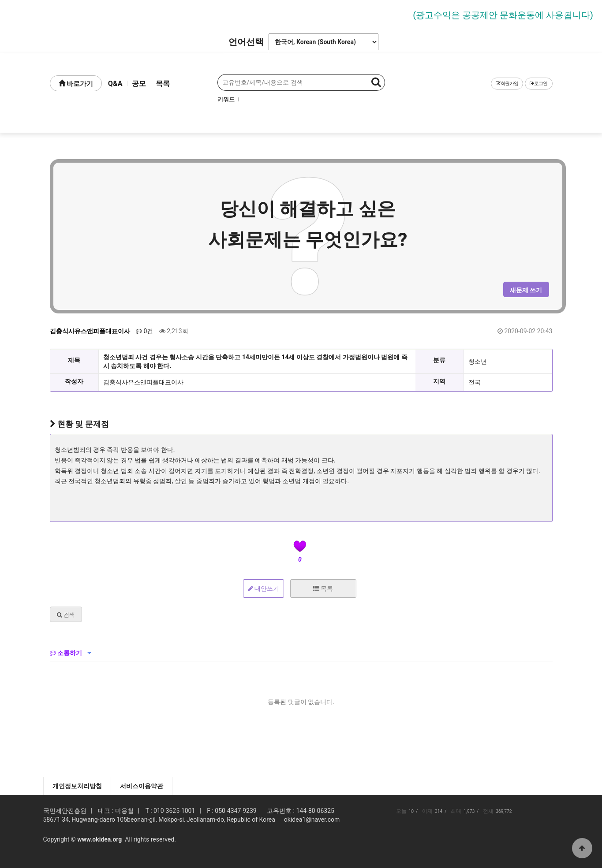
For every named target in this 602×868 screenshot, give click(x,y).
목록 (163, 84)
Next (561, 14)
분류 (439, 360)
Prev (41, 14)
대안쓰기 (264, 589)
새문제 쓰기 (526, 290)
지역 (439, 381)
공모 (139, 84)
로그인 (539, 84)
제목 (74, 360)
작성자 (74, 381)
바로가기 (76, 84)
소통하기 (66, 653)
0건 (144, 331)
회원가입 (507, 84)
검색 (66, 615)
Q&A (115, 84)
